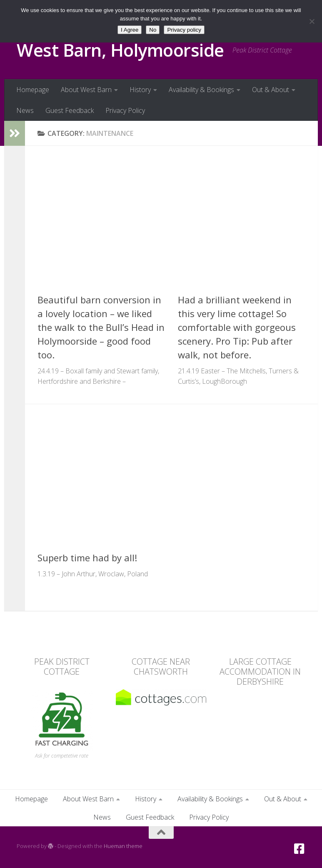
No (153, 30)
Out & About (271, 90)
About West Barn (86, 90)
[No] (312, 21)
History (140, 90)
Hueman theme (123, 846)
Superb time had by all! (87, 558)
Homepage (33, 90)
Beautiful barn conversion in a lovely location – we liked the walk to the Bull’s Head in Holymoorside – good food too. (101, 327)
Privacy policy (184, 30)
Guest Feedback (70, 110)
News (25, 110)
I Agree (130, 30)
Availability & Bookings (201, 90)
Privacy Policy (125, 110)
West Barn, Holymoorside (120, 50)
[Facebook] (300, 849)
